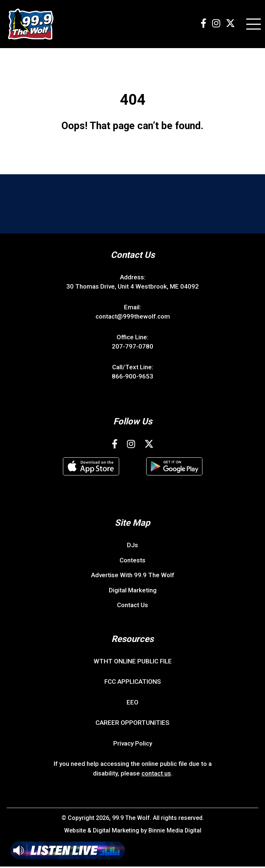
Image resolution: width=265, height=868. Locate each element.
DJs (132, 546)
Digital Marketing (133, 591)
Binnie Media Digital (175, 832)
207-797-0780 (132, 348)
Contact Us (132, 606)
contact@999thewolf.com (133, 318)
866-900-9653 (132, 378)
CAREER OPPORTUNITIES (132, 724)
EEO (132, 703)
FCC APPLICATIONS (133, 683)
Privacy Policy (133, 744)
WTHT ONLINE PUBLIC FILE (133, 662)
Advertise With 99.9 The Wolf (133, 576)
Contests (132, 561)
